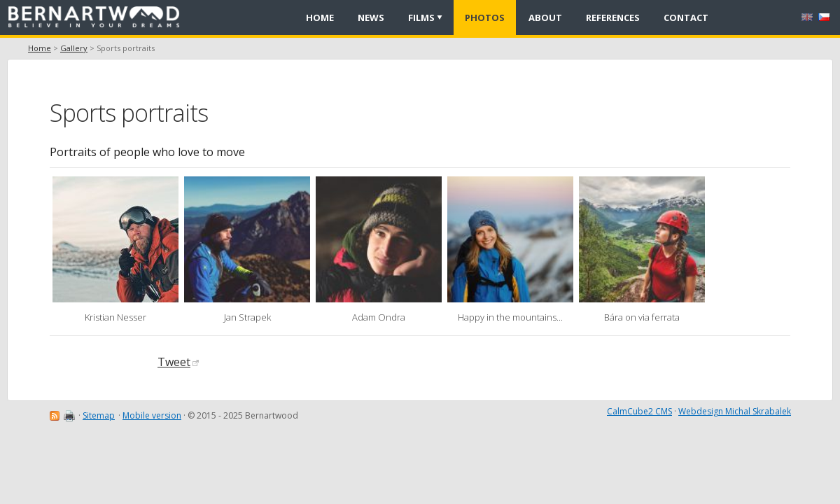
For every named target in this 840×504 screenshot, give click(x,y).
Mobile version (152, 415)
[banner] (99, 17)
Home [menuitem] (320, 17)
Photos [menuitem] (485, 17)
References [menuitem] (613, 17)
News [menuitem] (371, 17)
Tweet (178, 362)
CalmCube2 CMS (639, 411)
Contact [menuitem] (686, 17)
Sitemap (99, 415)
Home (40, 48)
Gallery (74, 48)
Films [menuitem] (421, 17)
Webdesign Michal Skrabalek (735, 411)
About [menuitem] (545, 17)
